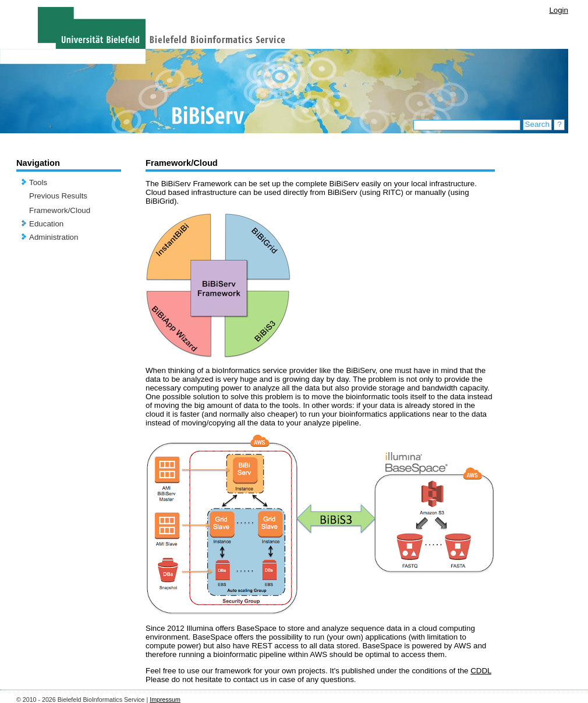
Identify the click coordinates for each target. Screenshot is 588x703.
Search (537, 124)
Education (46, 224)
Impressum (165, 700)
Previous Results (58, 196)
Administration (54, 237)
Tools (38, 182)
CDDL (481, 671)
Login (559, 10)
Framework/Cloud (60, 210)
